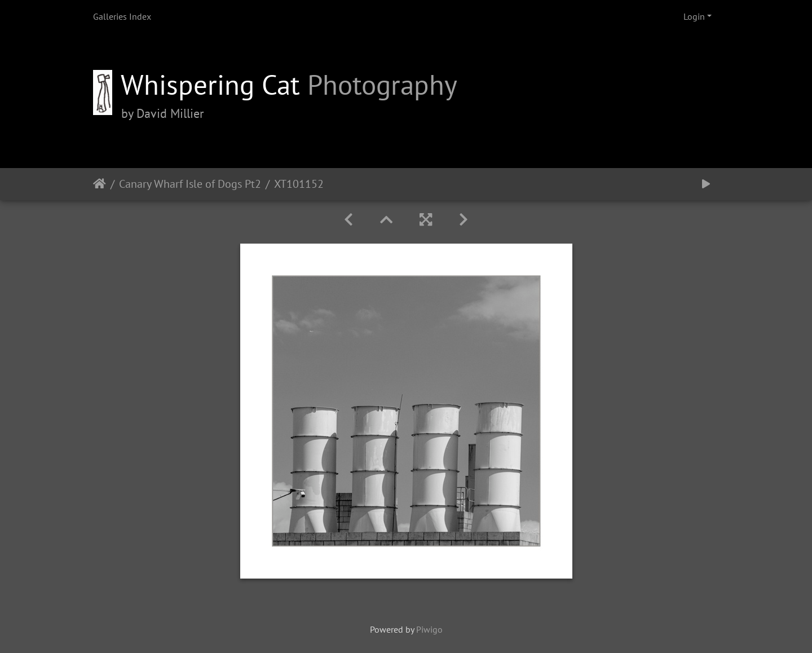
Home (100, 184)
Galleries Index (122, 16)
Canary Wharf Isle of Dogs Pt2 (190, 184)
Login (694, 16)
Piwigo (429, 629)
